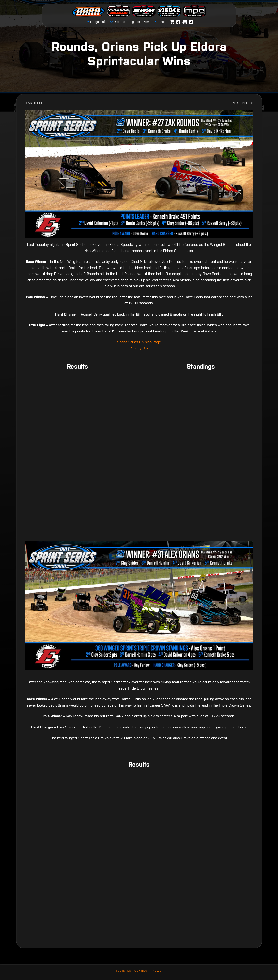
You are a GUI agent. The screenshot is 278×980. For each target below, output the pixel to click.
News (157, 971)
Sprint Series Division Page (139, 342)
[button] (191, 22)
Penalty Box (139, 348)
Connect (142, 971)
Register (124, 971)
